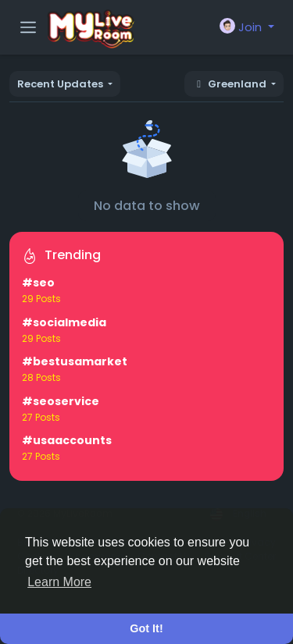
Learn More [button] (59, 582)
